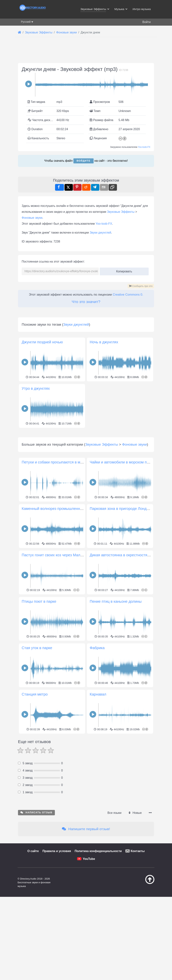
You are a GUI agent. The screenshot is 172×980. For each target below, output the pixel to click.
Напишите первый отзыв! (86, 881)
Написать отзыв (36, 864)
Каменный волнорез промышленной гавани (59, 561)
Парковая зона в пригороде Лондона (121, 561)
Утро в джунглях (36, 388)
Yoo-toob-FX (144, 147)
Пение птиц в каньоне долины (116, 653)
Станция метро (35, 746)
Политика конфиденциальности (98, 903)
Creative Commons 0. (128, 295)
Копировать (123, 270)
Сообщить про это (141, 286)
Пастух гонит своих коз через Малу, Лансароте (62, 607)
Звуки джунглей (100, 233)
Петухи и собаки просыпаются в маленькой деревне (67, 514)
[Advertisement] (86, 455)
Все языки (114, 865)
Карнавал (98, 746)
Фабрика (97, 700)
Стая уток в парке (37, 700)
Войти (147, 22)
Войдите (83, 161)
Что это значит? (86, 302)
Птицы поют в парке (39, 653)
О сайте (33, 903)
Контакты (138, 903)
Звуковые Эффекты (121, 212)
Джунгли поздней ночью (42, 342)
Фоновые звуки (32, 218)
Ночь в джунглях (104, 342)
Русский (26, 22)
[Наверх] (147, 935)
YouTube (89, 911)
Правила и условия (57, 903)
